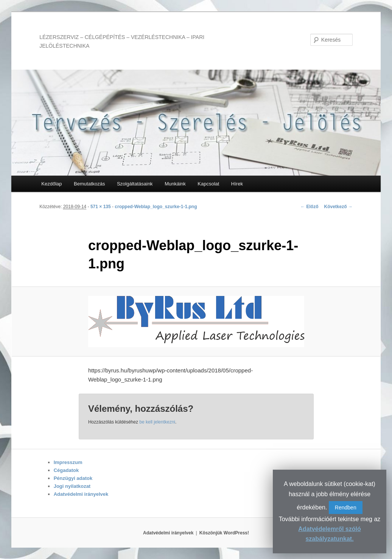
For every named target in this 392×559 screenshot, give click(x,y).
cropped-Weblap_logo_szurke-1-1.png (156, 207)
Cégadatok (66, 470)
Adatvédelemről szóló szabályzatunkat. (329, 534)
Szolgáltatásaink (135, 184)
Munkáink (175, 184)
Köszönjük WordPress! (224, 533)
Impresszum (68, 462)
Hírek (237, 184)
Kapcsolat (208, 184)
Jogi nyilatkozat (72, 486)
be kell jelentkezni (157, 422)
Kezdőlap (51, 184)
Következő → (338, 207)
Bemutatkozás (89, 184)
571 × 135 (101, 207)
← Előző (309, 207)
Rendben (346, 508)
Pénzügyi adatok (73, 478)
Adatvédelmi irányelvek (81, 494)
